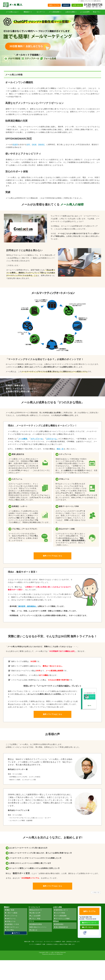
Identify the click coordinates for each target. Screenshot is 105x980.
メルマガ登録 (59, 913)
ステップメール (37, 439)
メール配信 (23, 439)
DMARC (41, 145)
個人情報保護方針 (61, 927)
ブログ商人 (9, 930)
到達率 (15, 145)
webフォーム (10, 919)
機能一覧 (60, 449)
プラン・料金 (35, 919)
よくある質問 (85, 12)
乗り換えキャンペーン (38, 927)
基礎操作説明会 (36, 924)
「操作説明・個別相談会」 (27, 606)
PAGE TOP (95, 892)
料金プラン (97, 12)
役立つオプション (12, 927)
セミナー (41, 12)
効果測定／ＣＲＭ (12, 924)
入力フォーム (51, 439)
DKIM (34, 145)
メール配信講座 (55, 12)
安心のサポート (36, 910)
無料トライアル (54, 5)
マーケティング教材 (62, 919)
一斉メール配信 (11, 913)
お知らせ (33, 930)
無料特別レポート (61, 910)
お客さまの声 (35, 913)
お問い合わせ (77, 5)
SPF (28, 145)
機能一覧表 (9, 910)
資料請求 (66, 5)
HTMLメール (10, 921)
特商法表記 (59, 924)
